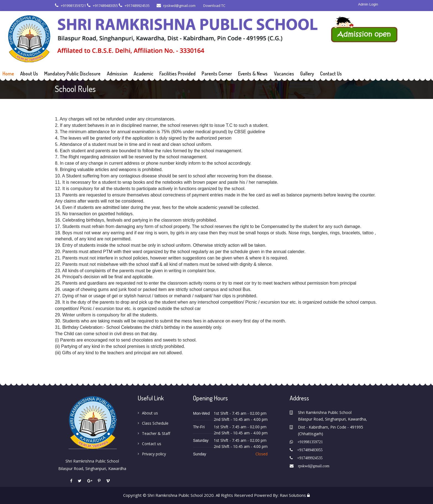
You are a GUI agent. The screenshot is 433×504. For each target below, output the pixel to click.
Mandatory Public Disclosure (72, 73)
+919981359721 (70, 6)
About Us (29, 73)
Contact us (152, 444)
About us (150, 413)
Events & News (253, 73)
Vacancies (284, 73)
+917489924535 (134, 6)
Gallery (307, 73)
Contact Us (331, 73)
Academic (143, 73)
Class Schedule (155, 423)
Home (8, 73)
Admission (117, 73)
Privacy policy (154, 454)
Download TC (214, 6)
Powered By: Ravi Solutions (280, 495)
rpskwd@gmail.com (176, 6)
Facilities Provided (177, 73)
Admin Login (368, 4)
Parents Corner (217, 73)
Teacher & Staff (156, 433)
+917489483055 (102, 6)
